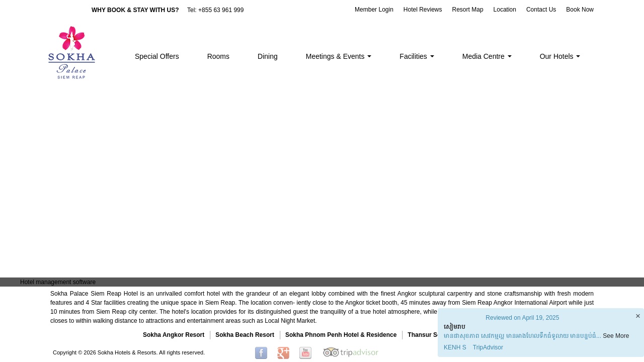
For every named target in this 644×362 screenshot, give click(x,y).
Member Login (374, 10)
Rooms (218, 56)
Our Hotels (560, 56)
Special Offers (157, 56)
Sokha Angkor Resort (174, 335)
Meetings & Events (339, 56)
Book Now (580, 10)
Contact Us (541, 10)
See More (616, 336)
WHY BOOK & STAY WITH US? (135, 10)
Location (505, 10)
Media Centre (487, 56)
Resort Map (468, 10)
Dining (268, 56)
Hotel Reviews (423, 10)
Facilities (417, 56)
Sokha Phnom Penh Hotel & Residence (341, 335)
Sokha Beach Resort (245, 335)
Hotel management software (58, 282)
